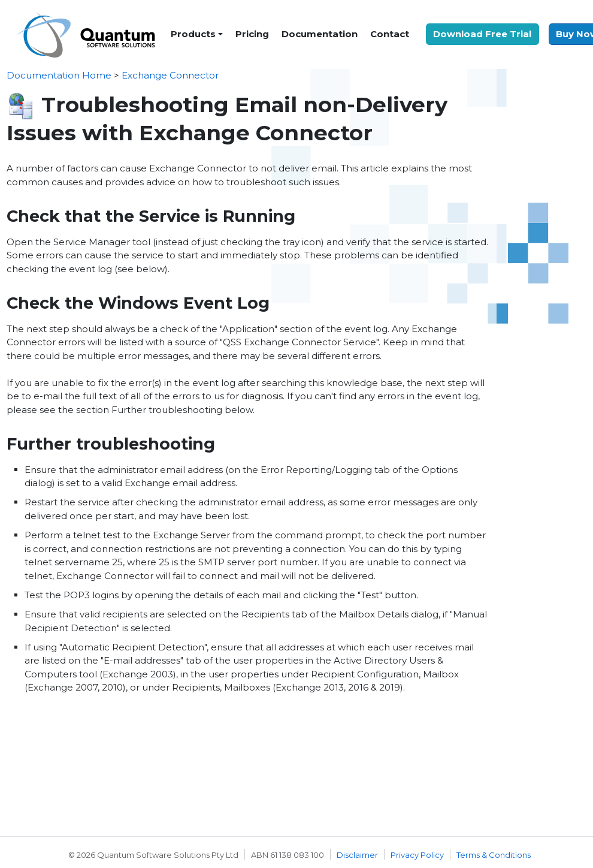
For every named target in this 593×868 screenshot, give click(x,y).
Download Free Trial (482, 34)
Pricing (252, 34)
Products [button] (193, 34)
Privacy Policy (417, 855)
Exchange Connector (170, 75)
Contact (390, 34)
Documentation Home (59, 75)
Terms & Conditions (494, 855)
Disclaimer (357, 855)
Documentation (320, 34)
